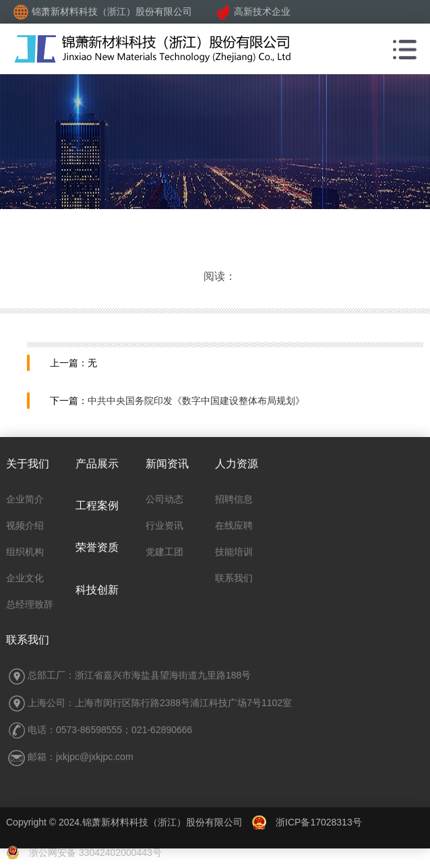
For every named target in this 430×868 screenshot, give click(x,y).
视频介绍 (25, 525)
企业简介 (25, 499)
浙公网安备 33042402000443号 (84, 852)
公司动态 (164, 499)
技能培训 (234, 552)
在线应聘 (234, 525)
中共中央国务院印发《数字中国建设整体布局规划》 (196, 401)
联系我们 (234, 578)
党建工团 (164, 552)
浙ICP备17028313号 (319, 822)
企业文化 (25, 578)
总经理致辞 (30, 604)
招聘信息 (234, 499)
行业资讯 (164, 525)
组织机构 (25, 552)
